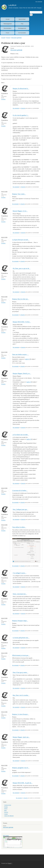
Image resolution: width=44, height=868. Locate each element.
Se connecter (39, 2)
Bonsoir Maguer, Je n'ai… (20, 211)
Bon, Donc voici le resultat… (21, 695)
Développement (22, 28)
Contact (6, 814)
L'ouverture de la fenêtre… (20, 491)
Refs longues (6, 836)
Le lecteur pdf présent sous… (21, 638)
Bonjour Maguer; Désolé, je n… (22, 373)
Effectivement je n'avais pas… (21, 655)
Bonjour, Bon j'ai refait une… (21, 299)
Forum (8, 33)
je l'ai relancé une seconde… (21, 435)
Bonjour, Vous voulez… (19, 194)
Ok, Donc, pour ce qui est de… (22, 268)
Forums (8, 38)
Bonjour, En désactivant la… (21, 89)
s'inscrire (23, 108)
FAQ (22, 24)
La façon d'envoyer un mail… (21, 240)
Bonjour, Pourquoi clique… (20, 621)
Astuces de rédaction (9, 816)
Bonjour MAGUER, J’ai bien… (22, 322)
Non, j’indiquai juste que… (21, 509)
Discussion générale (16, 38)
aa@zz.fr (28, 359)
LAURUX (12, 5)
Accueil (8, 19)
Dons (5, 810)
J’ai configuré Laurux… (20, 573)
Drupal (10, 863)
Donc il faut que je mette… (21, 672)
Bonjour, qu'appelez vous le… (21, 768)
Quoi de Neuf (22, 19)
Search (6, 809)
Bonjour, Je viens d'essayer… (21, 714)
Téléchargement (8, 24)
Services (6, 812)
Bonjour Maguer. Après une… (21, 737)
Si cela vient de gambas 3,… (21, 115)
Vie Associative (22, 33)
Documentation (7, 28)
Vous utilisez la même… (19, 527)
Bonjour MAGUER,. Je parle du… (23, 783)
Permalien (3, 99)
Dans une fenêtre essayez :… (21, 354)
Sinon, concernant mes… (20, 594)
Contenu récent (8, 805)
